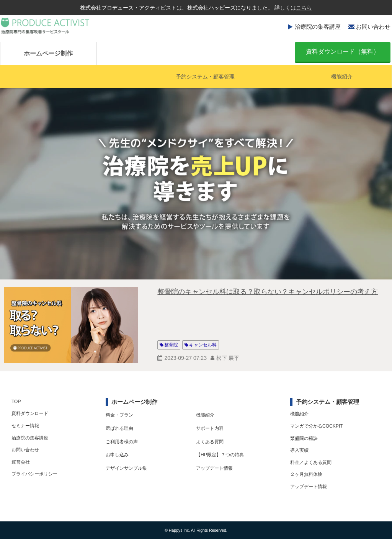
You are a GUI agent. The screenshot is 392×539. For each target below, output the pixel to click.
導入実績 (299, 450)
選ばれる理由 (119, 428)
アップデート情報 (214, 468)
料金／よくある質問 (311, 462)
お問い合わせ (373, 27)
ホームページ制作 (48, 53)
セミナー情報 (25, 426)
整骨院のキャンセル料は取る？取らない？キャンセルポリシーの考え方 (268, 292)
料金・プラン (119, 415)
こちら (304, 8)
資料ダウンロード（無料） (343, 51)
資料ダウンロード (30, 413)
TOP (16, 402)
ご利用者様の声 (122, 442)
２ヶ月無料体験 (306, 474)
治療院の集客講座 (318, 27)
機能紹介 (342, 77)
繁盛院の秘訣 (304, 438)
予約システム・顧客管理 (205, 77)
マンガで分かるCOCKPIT (316, 426)
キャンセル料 (203, 345)
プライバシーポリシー (34, 474)
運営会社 (21, 462)
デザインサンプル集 (126, 468)
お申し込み (117, 455)
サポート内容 (210, 428)
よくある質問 (210, 442)
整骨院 (171, 345)
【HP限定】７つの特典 (220, 455)
